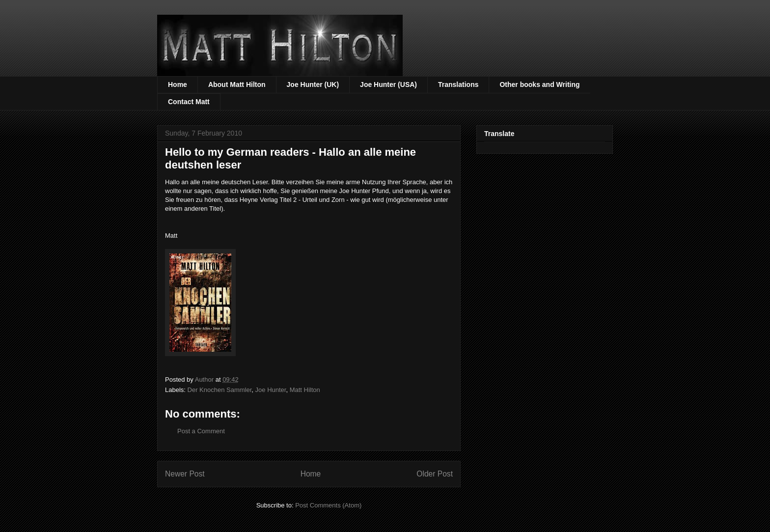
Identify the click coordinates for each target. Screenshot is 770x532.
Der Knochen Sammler (220, 390)
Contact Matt (189, 102)
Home (178, 84)
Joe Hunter (271, 390)
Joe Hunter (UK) (313, 84)
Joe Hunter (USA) (388, 84)
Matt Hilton (305, 390)
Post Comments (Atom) (328, 505)
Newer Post (185, 474)
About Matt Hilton (237, 84)
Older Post (435, 474)
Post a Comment (201, 431)
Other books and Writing (539, 84)
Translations (458, 84)
